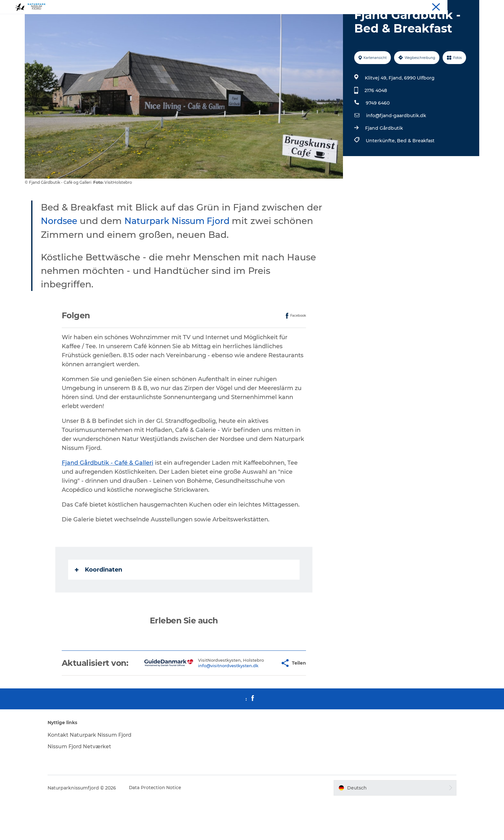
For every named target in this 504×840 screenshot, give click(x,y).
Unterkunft (396, 6)
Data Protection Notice (161, 827)
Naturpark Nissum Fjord (184, 251)
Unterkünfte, (381, 171)
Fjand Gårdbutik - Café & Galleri (108, 493)
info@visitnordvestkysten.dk (212, 704)
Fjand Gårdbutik (384, 159)
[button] (260, 698)
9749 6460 (377, 134)
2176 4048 (375, 121)
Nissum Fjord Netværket (85, 786)
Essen (418, 6)
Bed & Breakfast (415, 171)
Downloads (468, 6)
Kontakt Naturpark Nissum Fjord (96, 775)
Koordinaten (99, 600)
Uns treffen (441, 6)
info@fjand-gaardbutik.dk (396, 146)
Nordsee (61, 251)
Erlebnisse (369, 6)
